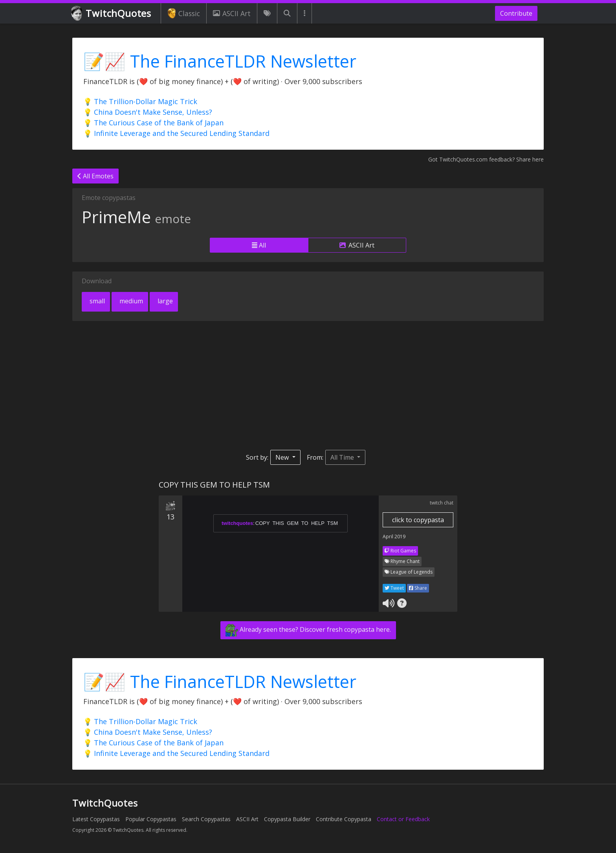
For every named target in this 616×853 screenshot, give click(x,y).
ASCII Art (232, 13)
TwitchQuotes (112, 14)
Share (418, 588)
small (96, 301)
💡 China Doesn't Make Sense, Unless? (148, 112)
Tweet (394, 588)
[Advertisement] (308, 385)
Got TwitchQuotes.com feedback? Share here (486, 159)
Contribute (516, 13)
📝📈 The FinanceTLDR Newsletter (220, 61)
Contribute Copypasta (344, 819)
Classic (184, 13)
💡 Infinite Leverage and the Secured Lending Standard (176, 133)
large (164, 301)
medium (130, 301)
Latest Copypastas (96, 819)
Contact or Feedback (403, 819)
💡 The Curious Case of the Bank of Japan (153, 123)
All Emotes (95, 176)
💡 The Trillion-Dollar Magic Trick (140, 101)
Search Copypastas (206, 819)
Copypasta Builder (287, 819)
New (283, 457)
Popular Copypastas (151, 819)
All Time (343, 457)
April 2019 (394, 537)
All (259, 245)
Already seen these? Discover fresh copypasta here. (308, 630)
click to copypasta (418, 520)
